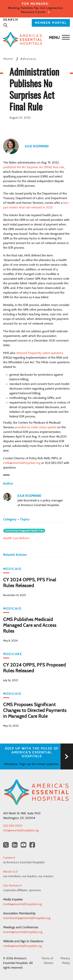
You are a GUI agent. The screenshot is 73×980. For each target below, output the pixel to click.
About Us (10, 872)
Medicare (13, 654)
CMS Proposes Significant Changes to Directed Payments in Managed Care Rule (35, 711)
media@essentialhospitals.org (22, 904)
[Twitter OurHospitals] (6, 845)
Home (9, 59)
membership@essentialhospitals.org (27, 918)
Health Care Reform (16, 538)
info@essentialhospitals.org (21, 830)
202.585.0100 (13, 826)
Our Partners (12, 886)
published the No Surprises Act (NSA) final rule (34, 167)
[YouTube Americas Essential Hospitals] (23, 845)
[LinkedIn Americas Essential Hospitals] (15, 845)
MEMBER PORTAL (51, 23)
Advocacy (28, 59)
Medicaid (12, 569)
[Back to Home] (36, 40)
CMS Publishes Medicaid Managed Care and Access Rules (30, 625)
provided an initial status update (36, 427)
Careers (9, 858)
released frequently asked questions (40, 353)
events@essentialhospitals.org (23, 932)
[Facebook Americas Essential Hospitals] (32, 845)
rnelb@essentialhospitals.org (22, 463)
